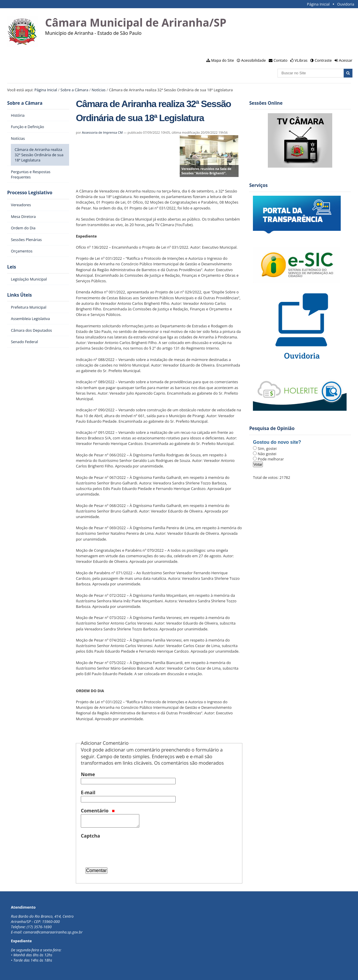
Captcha (90, 836)
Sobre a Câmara (74, 90)
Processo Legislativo (30, 193)
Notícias (99, 90)
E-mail (88, 792)
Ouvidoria (346, 4)
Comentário (98, 811)
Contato (281, 60)
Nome (88, 774)
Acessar (346, 60)
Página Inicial (318, 4)
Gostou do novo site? (277, 442)
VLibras (301, 60)
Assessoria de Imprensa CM (102, 132)
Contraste (323, 60)
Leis (11, 267)
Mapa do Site (222, 60)
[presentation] (125, 851)
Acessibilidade (253, 60)
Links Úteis (19, 295)
